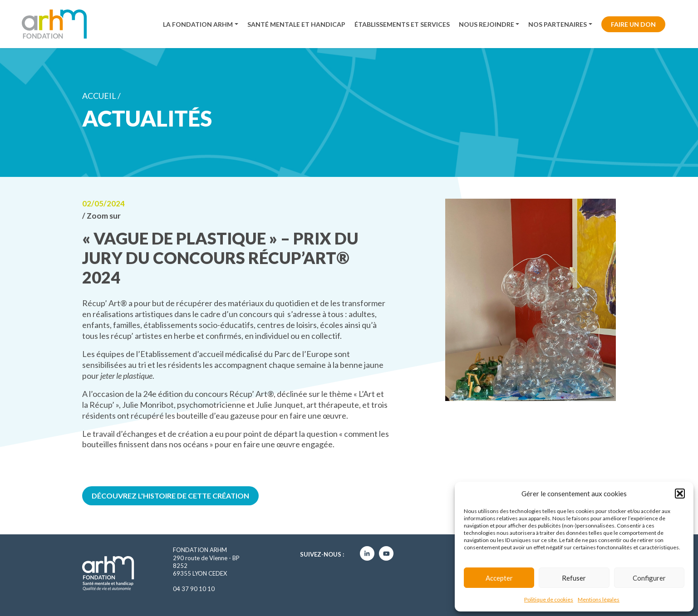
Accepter (499, 578)
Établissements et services (402, 24)
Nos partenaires (558, 24)
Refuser (574, 578)
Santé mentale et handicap (296, 24)
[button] (680, 494)
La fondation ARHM (198, 24)
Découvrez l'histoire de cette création (170, 496)
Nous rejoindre (487, 24)
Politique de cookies (549, 599)
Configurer (649, 578)
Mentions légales (599, 599)
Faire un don (633, 24)
